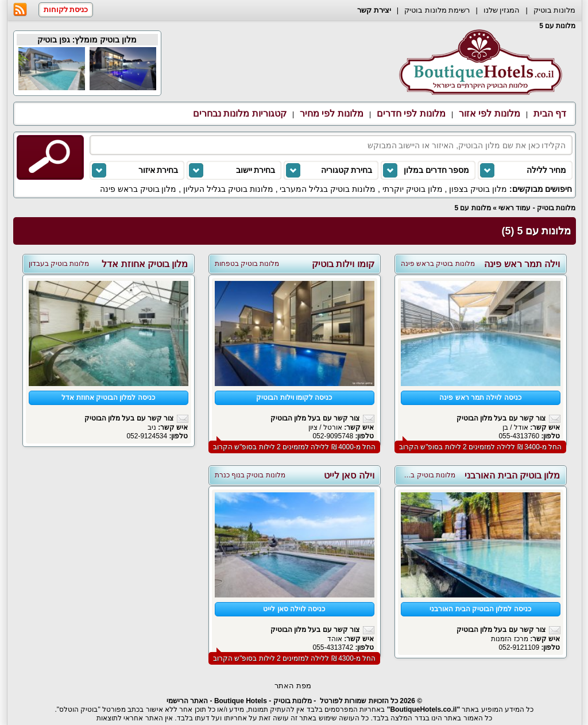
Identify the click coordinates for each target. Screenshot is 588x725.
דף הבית (550, 113)
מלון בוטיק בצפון (478, 189)
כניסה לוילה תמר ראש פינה (480, 398)
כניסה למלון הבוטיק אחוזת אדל (108, 398)
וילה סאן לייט (349, 475)
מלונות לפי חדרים (411, 113)
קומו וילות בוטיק (343, 264)
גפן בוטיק (54, 40)
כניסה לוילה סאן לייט (294, 609)
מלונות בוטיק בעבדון (59, 264)
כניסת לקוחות (66, 9)
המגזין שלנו (502, 10)
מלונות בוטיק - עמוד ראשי (537, 208)
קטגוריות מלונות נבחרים (240, 113)
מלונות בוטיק (555, 10)
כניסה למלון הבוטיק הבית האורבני (480, 609)
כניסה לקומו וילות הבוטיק (294, 398)
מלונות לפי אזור (490, 113)
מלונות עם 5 (472, 208)
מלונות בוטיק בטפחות (247, 264)
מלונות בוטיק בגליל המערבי (328, 189)
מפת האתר (293, 686)
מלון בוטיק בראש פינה (138, 189)
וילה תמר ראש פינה (522, 264)
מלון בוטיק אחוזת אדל (145, 264)
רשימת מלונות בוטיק (437, 10)
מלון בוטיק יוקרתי (413, 189)
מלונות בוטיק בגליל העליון (228, 189)
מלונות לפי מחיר (332, 113)
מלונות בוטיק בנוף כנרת (250, 475)
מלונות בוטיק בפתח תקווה (416, 475)
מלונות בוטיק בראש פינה (438, 264)
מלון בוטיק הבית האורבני (512, 475)
